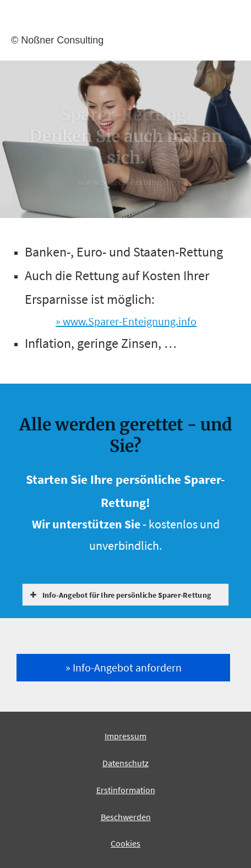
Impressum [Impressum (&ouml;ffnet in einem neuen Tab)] (125, 736)
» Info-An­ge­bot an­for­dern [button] (124, 667)
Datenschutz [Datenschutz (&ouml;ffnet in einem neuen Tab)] (125, 763)
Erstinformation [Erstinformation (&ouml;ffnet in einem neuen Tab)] (126, 790)
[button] (127, 595)
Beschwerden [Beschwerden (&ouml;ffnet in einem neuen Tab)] (126, 817)
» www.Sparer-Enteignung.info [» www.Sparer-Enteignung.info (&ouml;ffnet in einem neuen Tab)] (126, 321)
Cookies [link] (125, 843)
